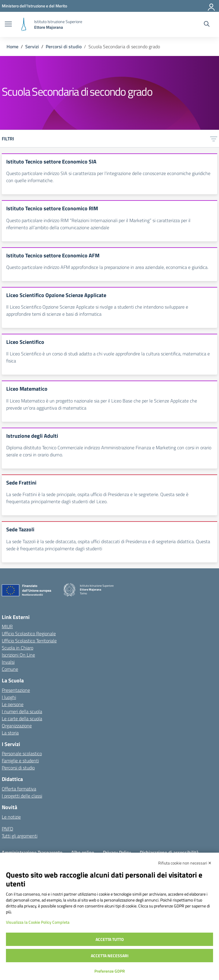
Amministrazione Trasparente (32, 852)
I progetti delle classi (22, 796)
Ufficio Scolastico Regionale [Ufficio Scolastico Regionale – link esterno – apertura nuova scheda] (29, 633)
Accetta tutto (110, 939)
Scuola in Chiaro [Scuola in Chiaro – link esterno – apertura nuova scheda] (18, 648)
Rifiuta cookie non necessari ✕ (185, 863)
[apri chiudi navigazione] (8, 25)
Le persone (13, 704)
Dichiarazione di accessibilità (169, 852)
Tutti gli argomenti (20, 836)
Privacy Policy (117, 852)
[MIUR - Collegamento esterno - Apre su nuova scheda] (34, 6)
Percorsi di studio (18, 768)
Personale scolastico (22, 753)
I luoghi (9, 697)
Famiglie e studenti (20, 761)
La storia (10, 733)
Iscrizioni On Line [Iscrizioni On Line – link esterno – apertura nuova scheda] (18, 655)
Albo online (83, 852)
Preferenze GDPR (110, 971)
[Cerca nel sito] (207, 25)
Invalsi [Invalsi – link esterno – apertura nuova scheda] (8, 662)
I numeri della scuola (22, 711)
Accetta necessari (110, 956)
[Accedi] (212, 6)
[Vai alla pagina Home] (12, 46)
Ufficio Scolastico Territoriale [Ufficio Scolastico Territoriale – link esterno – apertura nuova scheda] (29, 641)
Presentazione (16, 690)
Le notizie (11, 817)
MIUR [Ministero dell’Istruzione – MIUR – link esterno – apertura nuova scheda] (7, 626)
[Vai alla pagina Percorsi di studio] (64, 46)
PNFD (7, 829)
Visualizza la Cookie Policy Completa (38, 922)
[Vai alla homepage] (24, 24)
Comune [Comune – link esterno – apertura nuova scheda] (10, 669)
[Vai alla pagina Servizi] (32, 46)
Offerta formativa (19, 789)
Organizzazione (17, 726)
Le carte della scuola (22, 718)
